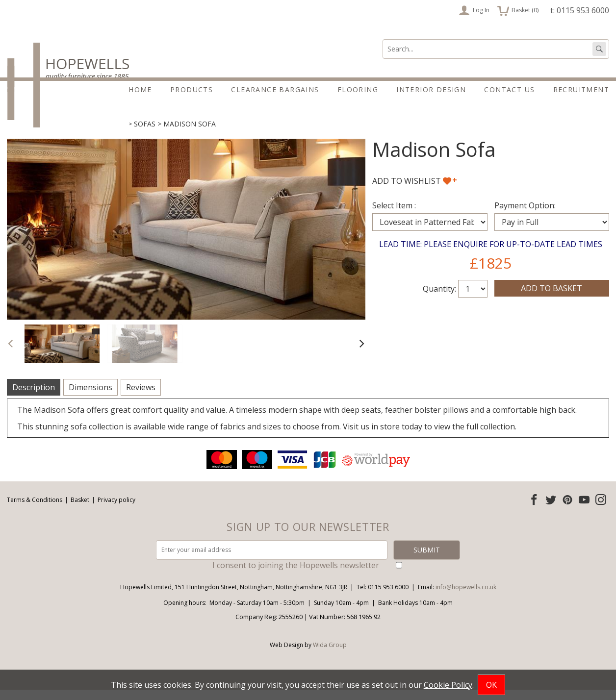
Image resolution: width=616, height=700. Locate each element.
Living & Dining (35, 134)
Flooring (358, 89)
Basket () (518, 10)
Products (192, 89)
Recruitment (581, 89)
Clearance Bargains (275, 89)
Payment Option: (525, 216)
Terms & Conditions (35, 510)
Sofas (145, 134)
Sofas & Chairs (99, 134)
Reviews (141, 398)
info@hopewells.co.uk (466, 597)
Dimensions (90, 398)
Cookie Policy (448, 685)
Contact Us (509, 89)
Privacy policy (116, 510)
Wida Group (330, 655)
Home (140, 89)
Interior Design (431, 89)
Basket (80, 510)
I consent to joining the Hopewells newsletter (296, 575)
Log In (474, 10)
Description (34, 398)
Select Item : (394, 216)
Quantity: (439, 299)
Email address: (0, 458)
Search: (383, 39)
